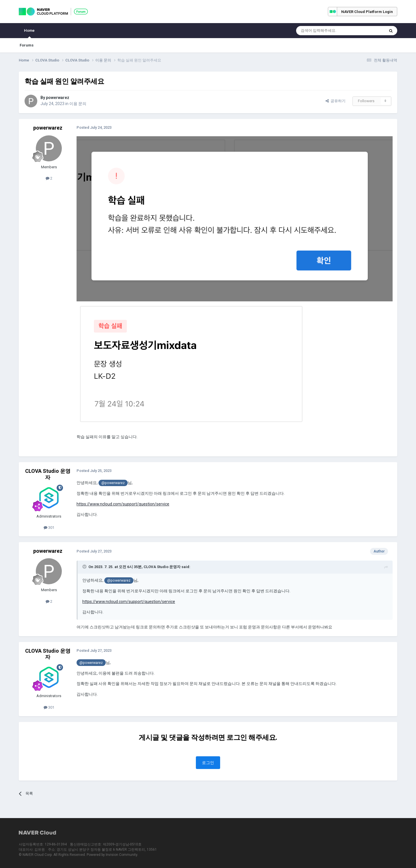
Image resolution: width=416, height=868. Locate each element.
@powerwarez (113, 483)
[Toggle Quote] (85, 567)
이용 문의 (78, 104)
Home (29, 33)
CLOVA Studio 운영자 (48, 474)
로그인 (208, 763)
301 (49, 528)
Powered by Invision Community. (112, 855)
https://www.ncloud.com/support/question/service (123, 504)
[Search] (327, 31)
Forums (27, 45)
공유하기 (336, 101)
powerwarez (58, 98)
